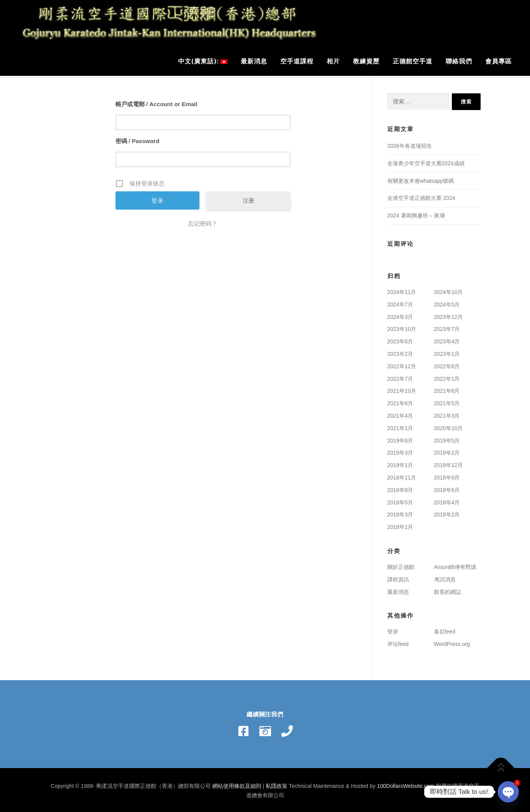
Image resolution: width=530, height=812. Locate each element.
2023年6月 (400, 339)
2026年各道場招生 (410, 144)
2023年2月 (400, 352)
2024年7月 (400, 303)
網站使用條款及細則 (237, 784)
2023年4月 (447, 339)
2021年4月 (400, 414)
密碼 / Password (137, 139)
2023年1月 (447, 352)
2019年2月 (447, 451)
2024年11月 (402, 290)
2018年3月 (400, 513)
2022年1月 (447, 377)
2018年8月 (400, 488)
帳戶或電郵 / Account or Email (157, 102)
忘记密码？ (203, 221)
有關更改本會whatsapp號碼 (421, 179)
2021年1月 (400, 426)
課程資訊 (398, 577)
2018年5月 (400, 500)
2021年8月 (447, 389)
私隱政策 (276, 784)
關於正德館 (401, 565)
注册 (248, 199)
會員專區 (499, 61)
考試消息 (445, 577)
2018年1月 (400, 525)
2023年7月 (447, 327)
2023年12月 (449, 315)
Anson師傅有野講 (455, 565)
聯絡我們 (459, 61)
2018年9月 (447, 476)
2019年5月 (447, 439)
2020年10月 (449, 426)
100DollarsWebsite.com (406, 784)
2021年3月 (447, 414)
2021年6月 (400, 401)
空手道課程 (297, 61)
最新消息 (254, 61)
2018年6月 (447, 488)
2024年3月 (400, 315)
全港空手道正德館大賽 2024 (421, 196)
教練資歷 (366, 61)
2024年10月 (449, 290)
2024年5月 (447, 303)
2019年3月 (400, 451)
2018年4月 (447, 500)
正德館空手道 (413, 61)
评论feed (398, 642)
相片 (333, 61)
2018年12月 (449, 463)
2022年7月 (400, 377)
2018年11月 (402, 476)
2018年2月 (447, 513)
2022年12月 (402, 364)
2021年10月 (402, 389)
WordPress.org (452, 642)
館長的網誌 (448, 590)
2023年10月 (402, 327)
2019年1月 (400, 463)
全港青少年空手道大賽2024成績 (426, 161)
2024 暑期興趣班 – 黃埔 (416, 213)
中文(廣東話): (203, 61)
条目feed (445, 630)
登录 (393, 630)
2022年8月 (447, 364)
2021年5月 (447, 401)
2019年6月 (400, 439)
